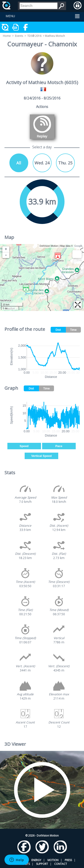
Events (19, 36)
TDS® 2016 (34, 36)
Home (7, 36)
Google (78, 246)
